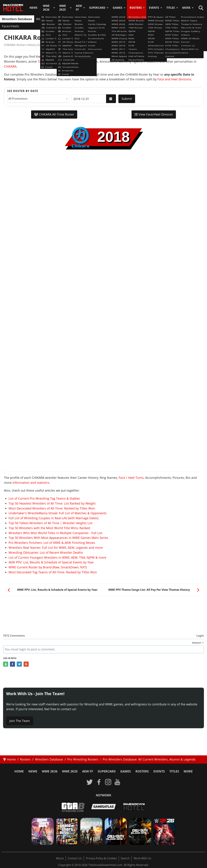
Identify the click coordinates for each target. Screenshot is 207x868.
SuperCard (97, 8)
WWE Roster (45, 19)
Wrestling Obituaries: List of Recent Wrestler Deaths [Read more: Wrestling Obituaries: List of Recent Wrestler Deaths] (46, 553)
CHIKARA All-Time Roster (54, 114)
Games (118, 8)
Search (125, 858)
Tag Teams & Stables (53, 61)
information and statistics (31, 483)
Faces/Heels (11, 26)
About (60, 858)
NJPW (102, 19)
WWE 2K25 (63, 8)
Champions (173, 19)
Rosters (136, 8)
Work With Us (143, 858)
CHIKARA (10, 66)
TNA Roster (86, 19)
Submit (127, 99)
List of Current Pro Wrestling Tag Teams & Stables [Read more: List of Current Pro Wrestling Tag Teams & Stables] (44, 498)
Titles (171, 8)
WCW (133, 19)
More (186, 8)
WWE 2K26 (46, 8)
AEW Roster (66, 19)
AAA (112, 19)
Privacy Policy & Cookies (101, 858)
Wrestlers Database (17, 19)
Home (19, 771)
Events (154, 8)
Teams (156, 19)
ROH (122, 19)
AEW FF (79, 8)
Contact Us (75, 858)
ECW (144, 19)
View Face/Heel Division (154, 114)
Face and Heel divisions (174, 79)
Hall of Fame (194, 19)
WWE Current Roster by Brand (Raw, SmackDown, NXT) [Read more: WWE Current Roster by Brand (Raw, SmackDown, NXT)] (48, 567)
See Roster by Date (23, 91)
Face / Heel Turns (131, 478)
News (33, 8)
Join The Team (20, 721)
